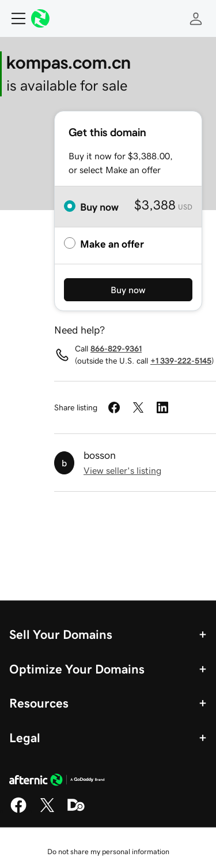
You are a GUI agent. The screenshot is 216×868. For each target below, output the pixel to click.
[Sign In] (196, 18)
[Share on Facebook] (114, 407)
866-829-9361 (116, 349)
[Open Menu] (14, 18)
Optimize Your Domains (77, 669)
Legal (25, 738)
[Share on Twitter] (138, 407)
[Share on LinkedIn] (162, 407)
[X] (47, 811)
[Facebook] (18, 811)
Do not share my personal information (108, 852)
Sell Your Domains (61, 634)
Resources (39, 703)
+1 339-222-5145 (181, 361)
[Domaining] (76, 811)
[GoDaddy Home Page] (57, 781)
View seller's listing (122, 470)
